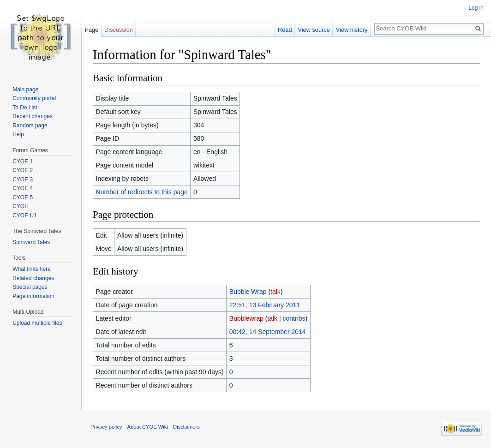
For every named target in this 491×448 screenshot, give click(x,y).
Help (18, 134)
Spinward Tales (31, 242)
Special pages (30, 287)
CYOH (21, 206)
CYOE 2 (23, 170)
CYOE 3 (23, 179)
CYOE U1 (25, 215)
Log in (476, 8)
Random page (30, 125)
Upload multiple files (37, 323)
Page (91, 30)
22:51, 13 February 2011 (265, 305)
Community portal (34, 98)
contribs (294, 318)
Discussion (119, 30)
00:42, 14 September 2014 (268, 332)
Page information (33, 296)
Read (285, 30)
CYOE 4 (23, 188)
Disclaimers (186, 427)
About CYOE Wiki (148, 427)
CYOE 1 (23, 161)
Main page (25, 90)
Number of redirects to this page (142, 192)
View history (352, 30)
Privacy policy (106, 427)
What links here (32, 269)
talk (275, 292)
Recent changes (33, 116)
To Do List (25, 108)
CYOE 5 (23, 197)
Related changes (33, 278)
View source (314, 30)
